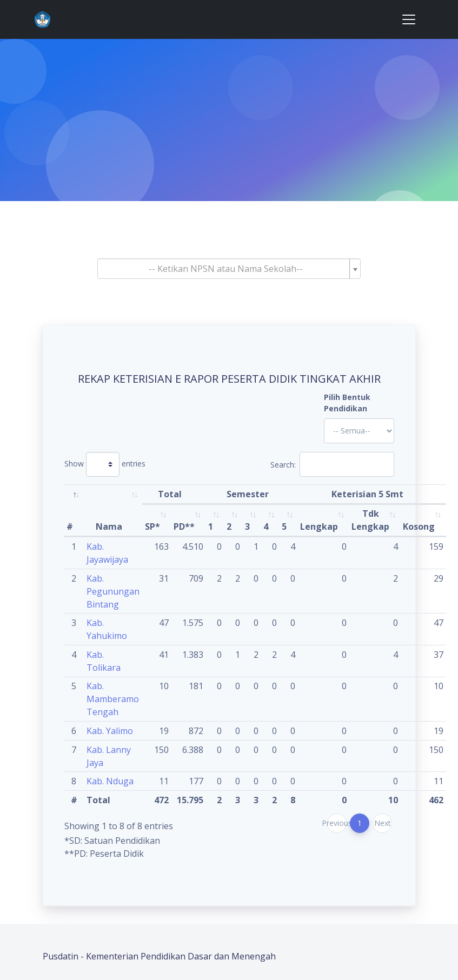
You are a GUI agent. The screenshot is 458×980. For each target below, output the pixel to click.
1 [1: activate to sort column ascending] (211, 526)
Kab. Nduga (110, 781)
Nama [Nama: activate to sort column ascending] (109, 526)
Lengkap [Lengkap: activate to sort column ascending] (319, 526)
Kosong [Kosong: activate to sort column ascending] (419, 526)
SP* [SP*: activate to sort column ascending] (152, 526)
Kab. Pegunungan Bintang (113, 591)
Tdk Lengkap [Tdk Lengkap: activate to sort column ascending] (370, 520)
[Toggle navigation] (409, 19)
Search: (332, 464)
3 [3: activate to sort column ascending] (247, 526)
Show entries (105, 464)
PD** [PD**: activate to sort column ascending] (184, 526)
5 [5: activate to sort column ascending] (284, 526)
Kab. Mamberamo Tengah (113, 699)
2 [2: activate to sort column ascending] (229, 526)
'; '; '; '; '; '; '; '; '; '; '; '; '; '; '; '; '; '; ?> (359, 431)
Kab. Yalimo (110, 731)
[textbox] (226, 269)
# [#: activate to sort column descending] (70, 526)
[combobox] (229, 269)
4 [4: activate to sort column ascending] (266, 526)
